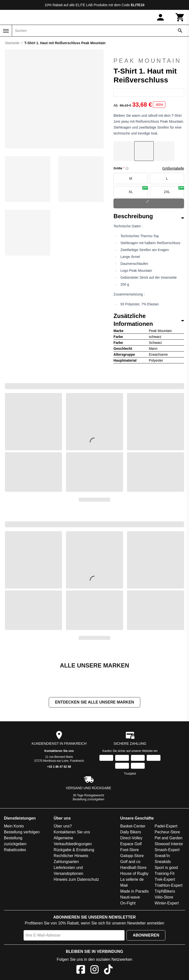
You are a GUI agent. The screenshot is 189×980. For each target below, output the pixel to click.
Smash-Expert (167, 850)
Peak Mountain (147, 57)
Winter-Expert (167, 903)
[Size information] (127, 168)
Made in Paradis (135, 891)
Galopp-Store (132, 856)
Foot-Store (130, 850)
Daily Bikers (131, 832)
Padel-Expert (166, 826)
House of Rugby (134, 873)
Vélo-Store (164, 897)
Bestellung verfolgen (22, 832)
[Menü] (6, 31)
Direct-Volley (131, 838)
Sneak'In (162, 856)
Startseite (12, 43)
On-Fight (128, 903)
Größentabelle (173, 168)
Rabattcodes (15, 850)
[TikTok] (108, 970)
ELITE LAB (84, 5)
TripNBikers (165, 891)
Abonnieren (146, 935)
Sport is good (166, 868)
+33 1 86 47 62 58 (59, 767)
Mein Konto (14, 826)
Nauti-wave (130, 897)
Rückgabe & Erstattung (74, 850)
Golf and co (130, 862)
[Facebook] (81, 970)
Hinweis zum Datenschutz (76, 879)
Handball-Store (134, 868)
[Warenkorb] (180, 17)
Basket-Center (133, 826)
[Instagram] (94, 970)
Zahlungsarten (66, 862)
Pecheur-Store (167, 832)
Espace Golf (131, 844)
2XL (174, 190)
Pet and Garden (168, 838)
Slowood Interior (169, 844)
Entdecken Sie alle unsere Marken (94, 702)
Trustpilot (130, 774)
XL (138, 190)
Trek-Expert (165, 879)
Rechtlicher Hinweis (71, 856)
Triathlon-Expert (168, 885)
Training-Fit (164, 873)
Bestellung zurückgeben (89, 799)
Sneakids (163, 862)
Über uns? (63, 826)
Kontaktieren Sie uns (59, 751)
